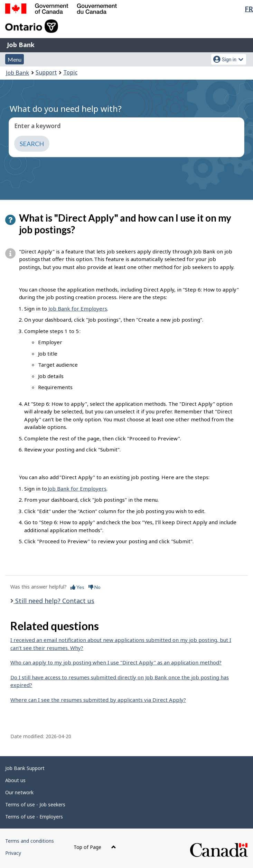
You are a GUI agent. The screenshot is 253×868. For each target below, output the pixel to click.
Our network (19, 792)
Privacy (13, 853)
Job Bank (21, 45)
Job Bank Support (25, 768)
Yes (77, 587)
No (95, 587)
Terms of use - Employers (34, 817)
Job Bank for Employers (78, 308)
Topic (70, 72)
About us (15, 780)
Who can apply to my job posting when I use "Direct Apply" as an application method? (116, 662)
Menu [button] (15, 59)
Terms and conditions (30, 841)
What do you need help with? (66, 109)
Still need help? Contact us (54, 601)
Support (46, 72)
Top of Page (95, 847)
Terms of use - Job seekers (35, 804)
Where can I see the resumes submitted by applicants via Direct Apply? (98, 700)
